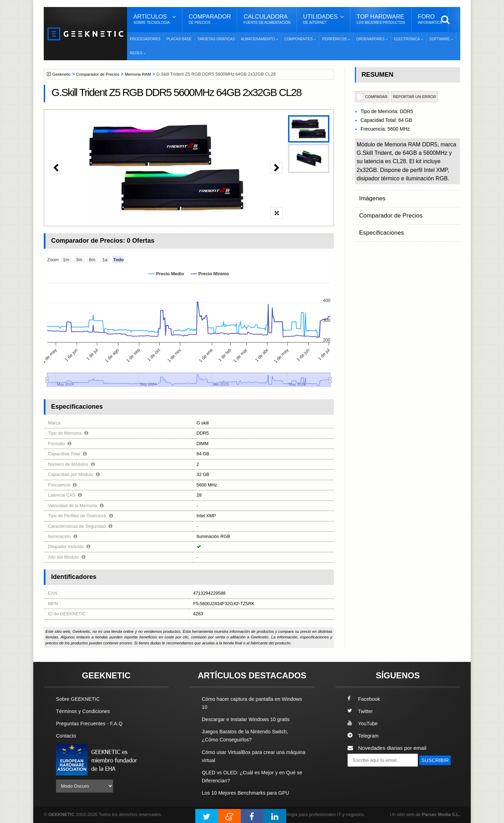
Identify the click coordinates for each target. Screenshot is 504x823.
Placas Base (179, 39)
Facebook (365, 699)
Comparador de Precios (101, 74)
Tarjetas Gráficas (216, 39)
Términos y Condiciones (85, 711)
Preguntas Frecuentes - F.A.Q (92, 723)
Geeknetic (62, 74)
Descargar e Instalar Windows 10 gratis (249, 719)
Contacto (67, 736)
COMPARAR (372, 97)
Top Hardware (381, 19)
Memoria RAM (143, 74)
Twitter (361, 711)
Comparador (210, 19)
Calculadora (267, 19)
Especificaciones (379, 224)
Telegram (364, 736)
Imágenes (371, 197)
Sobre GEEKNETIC (79, 699)
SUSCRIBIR (364, 773)
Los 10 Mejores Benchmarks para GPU (249, 792)
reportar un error (414, 97)
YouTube (363, 723)
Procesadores (145, 39)
